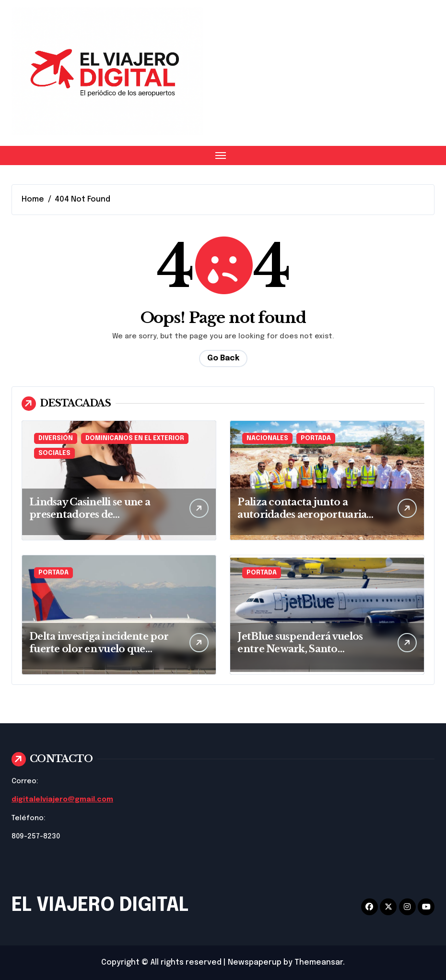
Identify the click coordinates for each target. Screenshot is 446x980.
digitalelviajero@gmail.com (62, 800)
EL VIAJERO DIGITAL (100, 905)
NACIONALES (267, 438)
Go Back (223, 358)
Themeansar (319, 962)
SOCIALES (54, 453)
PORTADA (316, 438)
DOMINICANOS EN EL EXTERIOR (135, 438)
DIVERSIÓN (56, 438)
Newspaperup (255, 962)
